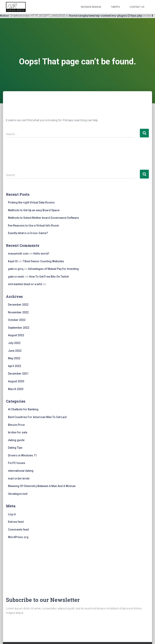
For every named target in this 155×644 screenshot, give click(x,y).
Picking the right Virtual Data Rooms (31, 202)
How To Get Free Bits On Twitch (49, 277)
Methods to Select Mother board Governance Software (43, 218)
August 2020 (16, 381)
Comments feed (18, 530)
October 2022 (17, 320)
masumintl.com (18, 254)
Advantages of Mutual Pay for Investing (53, 269)
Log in (12, 514)
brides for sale (18, 432)
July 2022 (14, 343)
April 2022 (15, 366)
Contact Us (137, 7)
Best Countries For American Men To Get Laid (37, 417)
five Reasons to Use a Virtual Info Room (34, 226)
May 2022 (14, 358)
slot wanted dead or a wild (25, 284)
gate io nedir (16, 277)
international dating (21, 471)
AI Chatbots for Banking (23, 409)
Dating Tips (15, 448)
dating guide (16, 440)
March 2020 (16, 389)
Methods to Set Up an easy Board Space (34, 210)
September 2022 (19, 328)
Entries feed (16, 522)
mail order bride (19, 478)
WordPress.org (18, 537)
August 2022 (16, 335)
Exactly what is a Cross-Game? (28, 233)
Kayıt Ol (13, 261)
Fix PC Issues (17, 463)
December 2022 (18, 305)
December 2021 (18, 374)
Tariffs (115, 7)
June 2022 (15, 351)
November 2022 (18, 312)
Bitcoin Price (16, 425)
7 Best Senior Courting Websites (43, 261)
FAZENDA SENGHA (91, 7)
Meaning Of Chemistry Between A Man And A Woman (42, 486)
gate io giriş (16, 269)
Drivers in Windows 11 (22, 455)
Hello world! (41, 254)
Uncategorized (18, 494)
